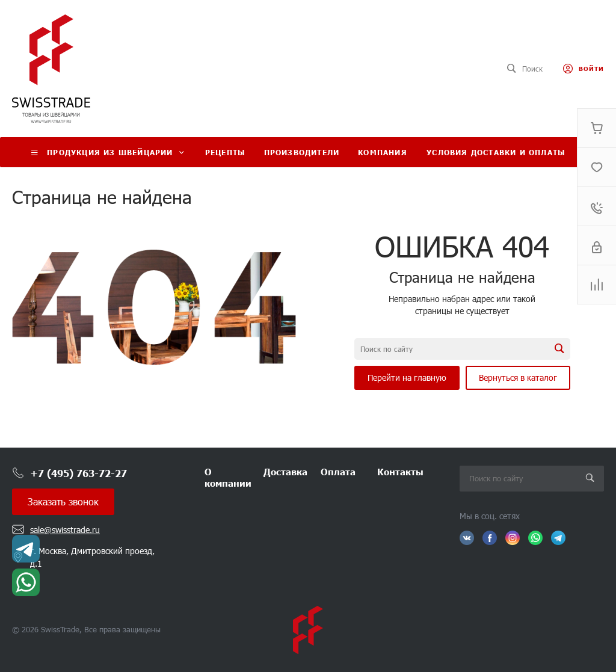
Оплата (338, 471)
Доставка (285, 471)
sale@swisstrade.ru (65, 530)
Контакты (400, 471)
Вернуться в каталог (518, 378)
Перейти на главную (407, 378)
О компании (228, 477)
